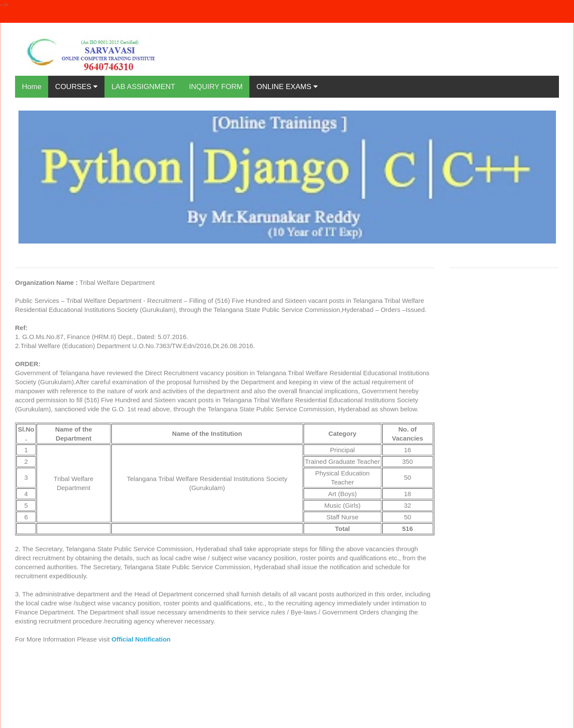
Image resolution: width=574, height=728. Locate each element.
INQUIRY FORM (216, 87)
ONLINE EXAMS (287, 87)
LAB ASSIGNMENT (143, 87)
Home (32, 87)
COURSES (76, 87)
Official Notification (141, 639)
